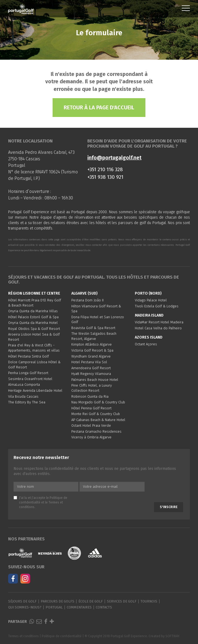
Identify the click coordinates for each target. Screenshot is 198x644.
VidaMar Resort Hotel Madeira (159, 322)
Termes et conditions (23, 636)
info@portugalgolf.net (114, 158)
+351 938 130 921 (105, 177)
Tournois (149, 601)
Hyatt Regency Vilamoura (91, 374)
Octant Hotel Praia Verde (91, 425)
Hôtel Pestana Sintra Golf (28, 356)
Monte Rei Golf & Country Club (96, 414)
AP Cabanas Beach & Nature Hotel (98, 420)
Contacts (104, 607)
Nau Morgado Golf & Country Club (98, 402)
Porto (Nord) (148, 293)
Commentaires (79, 607)
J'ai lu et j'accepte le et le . (40, 502)
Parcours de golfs (58, 601)
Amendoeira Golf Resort (91, 368)
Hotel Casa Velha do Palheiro (158, 328)
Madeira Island (149, 315)
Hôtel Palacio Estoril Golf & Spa (33, 317)
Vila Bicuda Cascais (23, 396)
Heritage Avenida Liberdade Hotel (35, 390)
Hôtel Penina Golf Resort (91, 408)
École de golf (91, 601)
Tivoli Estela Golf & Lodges (157, 306)
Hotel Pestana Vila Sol (89, 362)
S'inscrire (169, 507)
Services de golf (122, 601)
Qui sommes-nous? (25, 607)
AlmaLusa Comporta (24, 385)
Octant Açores (146, 344)
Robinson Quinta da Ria (90, 396)
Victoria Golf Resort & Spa (92, 350)
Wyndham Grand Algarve (91, 356)
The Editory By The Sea (27, 402)
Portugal (54, 607)
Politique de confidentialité (62, 636)
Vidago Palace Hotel (151, 300)
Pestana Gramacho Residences (96, 431)
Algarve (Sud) (84, 293)
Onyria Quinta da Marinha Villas (33, 311)
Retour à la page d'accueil (99, 107)
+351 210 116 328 (105, 169)
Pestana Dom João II (87, 300)
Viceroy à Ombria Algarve (91, 437)
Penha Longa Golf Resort (28, 373)
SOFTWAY (172, 636)
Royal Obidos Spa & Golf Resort (34, 329)
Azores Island (149, 337)
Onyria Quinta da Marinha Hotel (33, 323)
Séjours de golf (22, 601)
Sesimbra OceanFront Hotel (30, 379)
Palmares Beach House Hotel (95, 380)
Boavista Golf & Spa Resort (93, 328)
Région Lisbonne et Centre (34, 293)
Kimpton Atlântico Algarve (92, 344)
